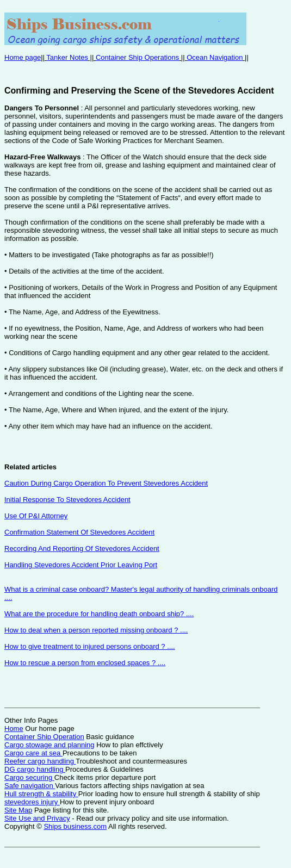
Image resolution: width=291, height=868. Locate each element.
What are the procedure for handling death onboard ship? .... (99, 614)
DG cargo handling (35, 769)
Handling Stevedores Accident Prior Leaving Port (81, 565)
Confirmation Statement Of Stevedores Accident (79, 532)
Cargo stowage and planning (49, 745)
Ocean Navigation (215, 57)
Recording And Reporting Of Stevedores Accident (82, 548)
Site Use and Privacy (37, 818)
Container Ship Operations (137, 57)
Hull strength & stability (41, 794)
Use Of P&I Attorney (36, 516)
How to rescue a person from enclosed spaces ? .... (85, 663)
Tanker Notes (67, 57)
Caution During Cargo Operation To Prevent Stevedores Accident (106, 483)
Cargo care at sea (33, 753)
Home (14, 728)
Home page (23, 57)
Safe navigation (30, 786)
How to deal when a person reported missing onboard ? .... (96, 630)
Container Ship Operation (44, 737)
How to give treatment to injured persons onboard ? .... (90, 646)
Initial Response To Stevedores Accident (67, 500)
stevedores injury (32, 802)
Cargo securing (29, 777)
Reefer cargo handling (40, 761)
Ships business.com (75, 826)
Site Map (18, 810)
